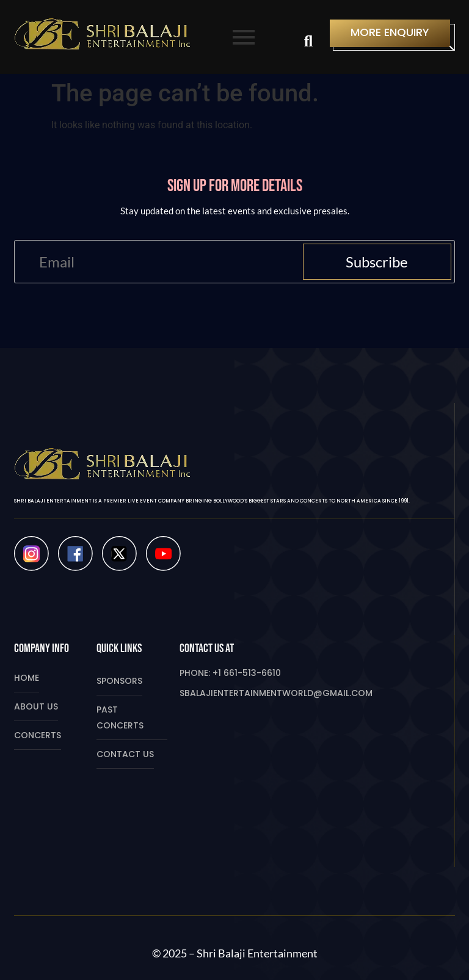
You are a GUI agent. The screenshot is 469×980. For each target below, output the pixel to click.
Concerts (38, 735)
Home (27, 678)
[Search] (308, 42)
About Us (36, 706)
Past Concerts (120, 717)
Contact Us (125, 754)
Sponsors (119, 681)
